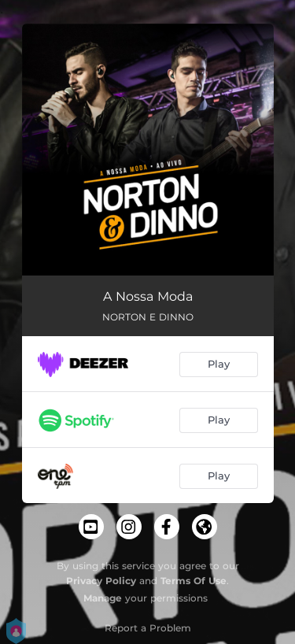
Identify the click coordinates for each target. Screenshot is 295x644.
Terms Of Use (194, 581)
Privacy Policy (101, 581)
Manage (103, 598)
